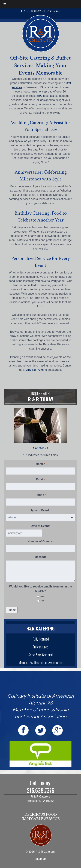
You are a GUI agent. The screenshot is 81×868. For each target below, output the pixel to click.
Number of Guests (40, 542)
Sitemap (40, 859)
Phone (40, 495)
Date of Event (40, 526)
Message (41, 557)
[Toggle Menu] (5, 4)
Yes (42, 596)
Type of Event (40, 511)
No (42, 601)
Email (40, 480)
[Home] (41, 33)
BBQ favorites (45, 96)
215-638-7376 (35, 370)
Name (41, 464)
